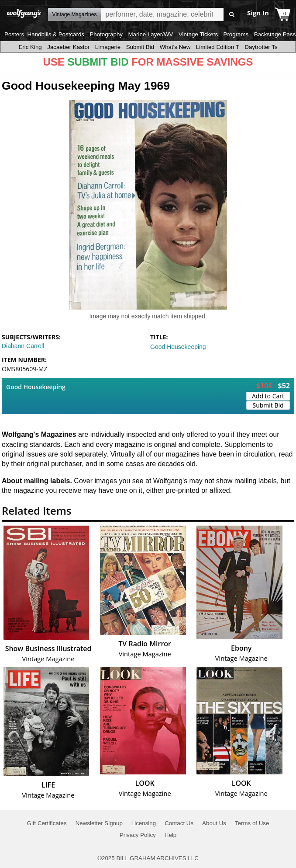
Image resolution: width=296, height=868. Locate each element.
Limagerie (108, 47)
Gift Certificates (47, 823)
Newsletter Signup (99, 823)
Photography (106, 34)
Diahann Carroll (23, 346)
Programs (236, 34)
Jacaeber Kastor (68, 47)
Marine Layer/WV (150, 34)
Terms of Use (252, 823)
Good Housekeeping (178, 347)
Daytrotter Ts (261, 47)
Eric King (30, 47)
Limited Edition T (218, 47)
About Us (214, 823)
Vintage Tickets (198, 34)
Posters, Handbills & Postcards (44, 34)
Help (170, 835)
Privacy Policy (138, 835)
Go (232, 15)
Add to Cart (268, 396)
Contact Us (179, 823)
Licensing (144, 823)
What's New (175, 47)
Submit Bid (140, 47)
